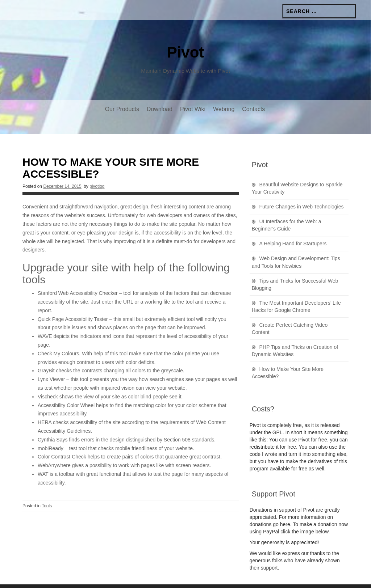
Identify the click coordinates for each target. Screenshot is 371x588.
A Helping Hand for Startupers (293, 228)
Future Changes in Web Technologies (302, 191)
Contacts (253, 109)
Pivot (186, 52)
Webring (224, 109)
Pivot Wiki (193, 109)
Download (160, 109)
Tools (47, 491)
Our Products (122, 109)
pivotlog (97, 171)
